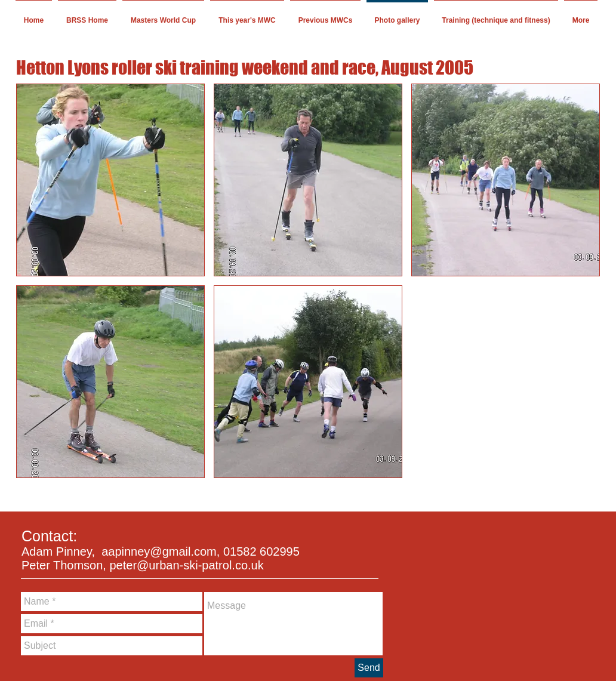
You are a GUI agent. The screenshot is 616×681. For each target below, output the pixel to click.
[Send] (369, 668)
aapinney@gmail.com (159, 551)
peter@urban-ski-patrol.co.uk (186, 565)
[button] (110, 180)
